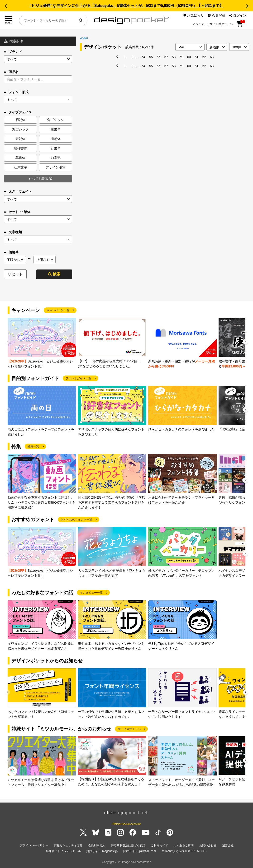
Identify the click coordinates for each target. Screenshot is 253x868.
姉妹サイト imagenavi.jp (102, 851)
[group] (42, 343)
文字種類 (13, 232)
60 (189, 57)
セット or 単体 (17, 212)
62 (204, 57)
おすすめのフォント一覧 (76, 520)
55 (151, 57)
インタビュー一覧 (91, 593)
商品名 (11, 72)
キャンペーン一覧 (58, 310)
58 (174, 57)
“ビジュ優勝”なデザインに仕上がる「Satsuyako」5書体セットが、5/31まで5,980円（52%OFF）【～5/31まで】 (126, 6)
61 (197, 57)
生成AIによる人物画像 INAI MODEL (184, 851)
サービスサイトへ (129, 729)
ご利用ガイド (159, 845)
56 (159, 57)
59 (181, 57)
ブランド (13, 52)
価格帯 (11, 252)
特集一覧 (33, 446)
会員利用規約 (97, 845)
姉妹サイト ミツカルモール (63, 851)
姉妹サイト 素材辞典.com (140, 851)
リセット (15, 274)
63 (212, 57)
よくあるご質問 (184, 845)
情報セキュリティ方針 (68, 845)
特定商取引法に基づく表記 (128, 845)
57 (166, 57)
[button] (6, 6)
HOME (84, 38)
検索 (54, 274)
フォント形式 (16, 92)
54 (143, 57)
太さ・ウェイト (18, 191)
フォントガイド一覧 (78, 378)
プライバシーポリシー (34, 845)
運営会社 (228, 845)
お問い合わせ (208, 845)
